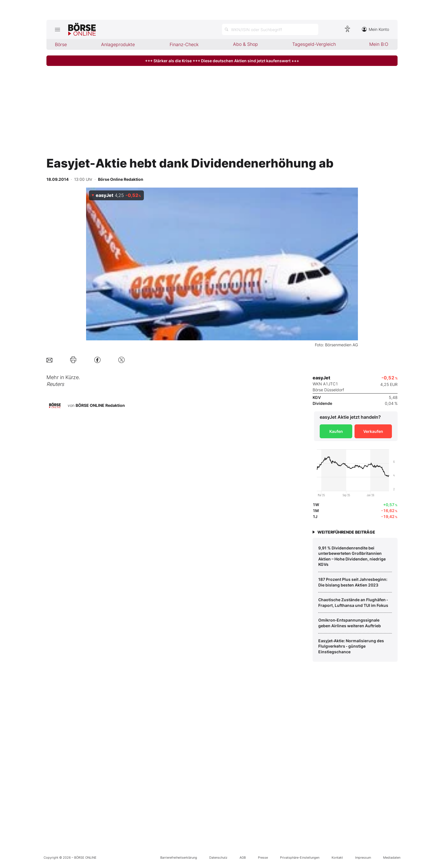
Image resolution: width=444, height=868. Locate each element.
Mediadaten (392, 858)
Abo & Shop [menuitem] (246, 44)
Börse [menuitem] (61, 44)
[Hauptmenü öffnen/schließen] (57, 29)
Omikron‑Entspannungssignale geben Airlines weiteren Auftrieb (350, 623)
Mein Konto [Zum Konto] (375, 29)
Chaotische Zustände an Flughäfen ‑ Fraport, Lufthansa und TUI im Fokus (353, 602)
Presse (263, 858)
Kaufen (336, 431)
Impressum (363, 858)
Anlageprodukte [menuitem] (118, 44)
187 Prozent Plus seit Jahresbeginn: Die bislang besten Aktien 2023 (353, 582)
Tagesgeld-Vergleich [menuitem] (314, 44)
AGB (243, 858)
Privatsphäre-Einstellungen (300, 858)
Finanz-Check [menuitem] (184, 44)
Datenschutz (218, 858)
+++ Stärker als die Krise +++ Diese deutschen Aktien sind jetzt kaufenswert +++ (222, 61)
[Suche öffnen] (270, 29)
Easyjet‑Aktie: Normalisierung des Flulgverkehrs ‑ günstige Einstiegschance (351, 646)
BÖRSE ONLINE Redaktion (100, 405)
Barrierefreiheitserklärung (179, 858)
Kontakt (337, 858)
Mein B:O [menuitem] (379, 44)
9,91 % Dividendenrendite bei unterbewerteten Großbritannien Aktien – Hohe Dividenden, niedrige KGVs (352, 556)
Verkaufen (373, 431)
